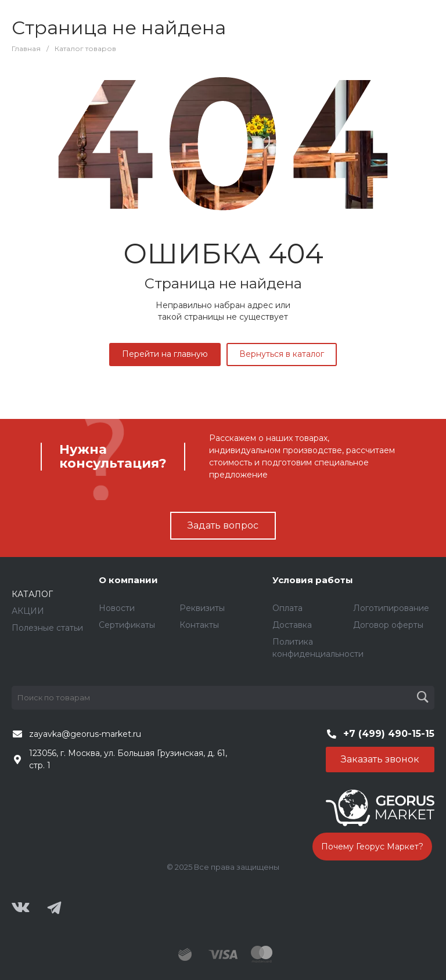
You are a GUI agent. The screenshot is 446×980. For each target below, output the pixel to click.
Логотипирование (391, 608)
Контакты (199, 625)
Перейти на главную (165, 354)
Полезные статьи (47, 628)
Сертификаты (127, 625)
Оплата (287, 608)
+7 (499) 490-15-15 (389, 734)
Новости (117, 608)
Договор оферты (388, 625)
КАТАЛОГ (32, 594)
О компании (128, 580)
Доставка (292, 625)
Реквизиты (202, 608)
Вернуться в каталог (282, 354)
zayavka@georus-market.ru (85, 734)
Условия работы (313, 580)
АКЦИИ (28, 611)
